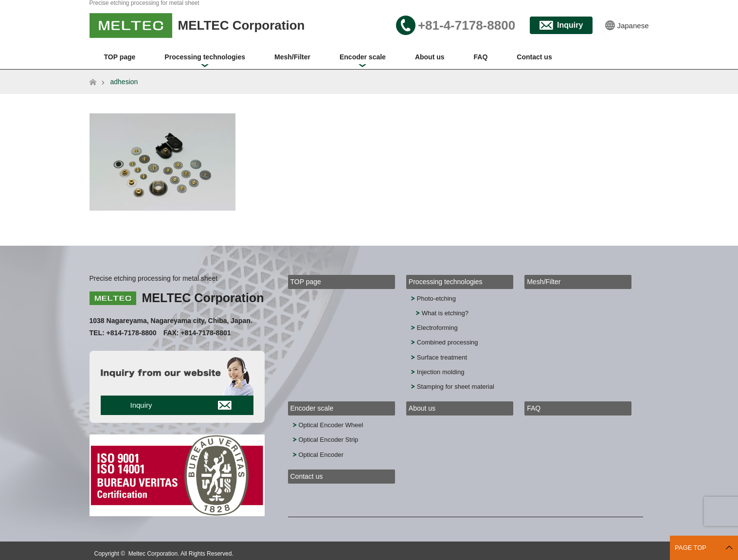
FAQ (481, 57)
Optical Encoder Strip (329, 440)
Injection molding (441, 372)
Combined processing (448, 342)
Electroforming (437, 328)
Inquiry (570, 25)
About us (430, 57)
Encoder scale (363, 57)
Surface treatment (442, 357)
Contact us (534, 57)
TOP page (120, 57)
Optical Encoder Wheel (331, 425)
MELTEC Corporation (203, 298)
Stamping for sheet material (456, 387)
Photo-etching (436, 298)
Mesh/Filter (292, 57)
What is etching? (445, 313)
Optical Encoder (321, 455)
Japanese (633, 26)
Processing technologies (205, 57)
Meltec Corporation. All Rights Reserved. (181, 554)
